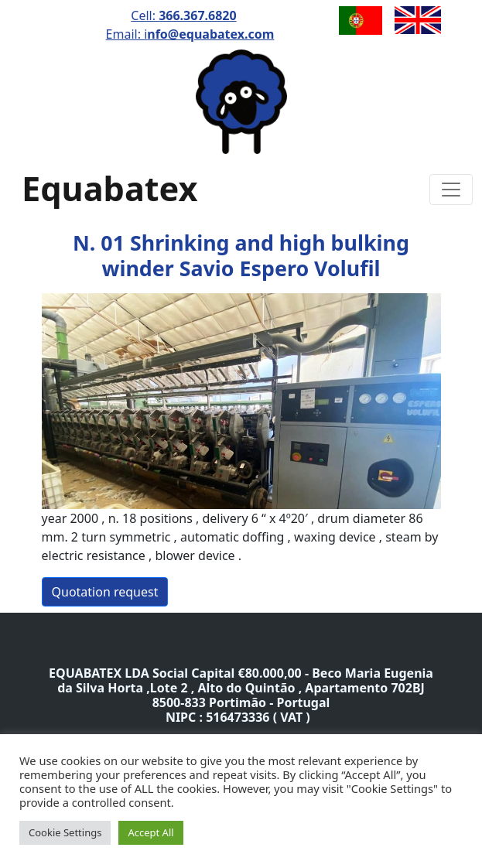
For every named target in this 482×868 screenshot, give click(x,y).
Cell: (183, 15)
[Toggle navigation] (451, 190)
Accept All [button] (150, 832)
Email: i (190, 34)
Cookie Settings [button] (65, 832)
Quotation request (105, 592)
